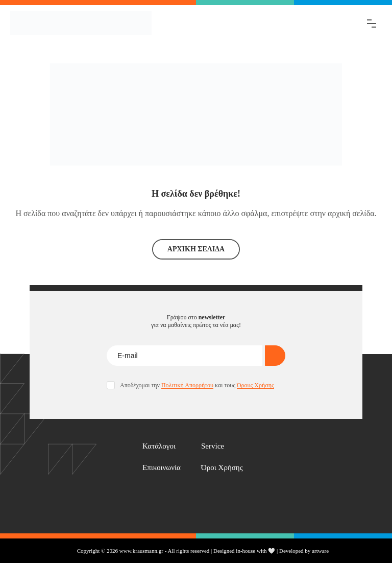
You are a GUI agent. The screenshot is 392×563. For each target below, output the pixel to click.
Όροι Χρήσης (222, 467)
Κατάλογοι (159, 446)
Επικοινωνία (162, 467)
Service (213, 446)
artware (320, 551)
